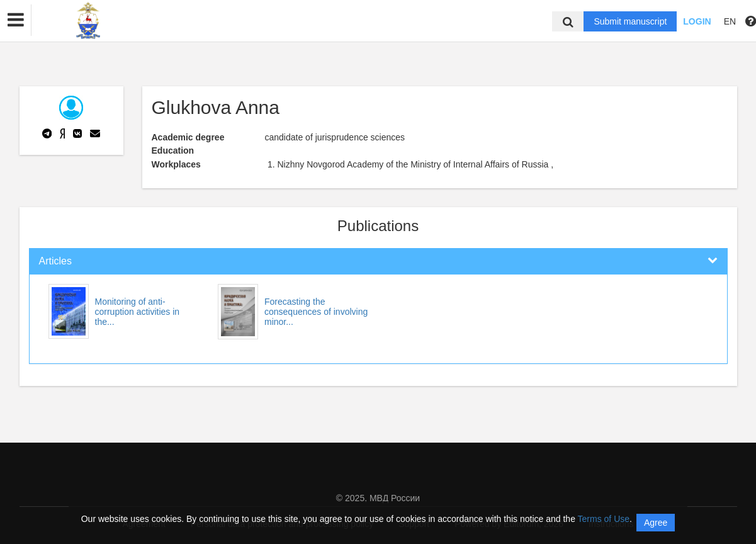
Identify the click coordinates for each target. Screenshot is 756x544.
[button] (16, 20)
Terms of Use (604, 519)
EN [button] (730, 21)
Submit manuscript (630, 21)
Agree (656, 523)
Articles (55, 261)
